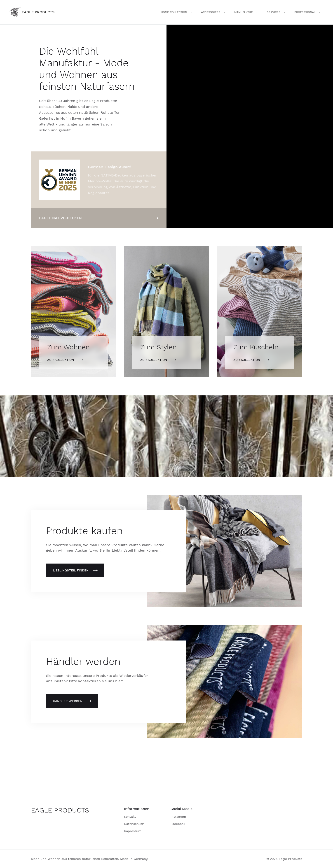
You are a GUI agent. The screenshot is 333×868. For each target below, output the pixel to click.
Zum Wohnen (68, 347)
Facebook (178, 824)
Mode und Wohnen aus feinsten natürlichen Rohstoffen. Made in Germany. (90, 859)
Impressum (133, 831)
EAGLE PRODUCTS (60, 810)
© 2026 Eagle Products (284, 859)
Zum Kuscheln (256, 347)
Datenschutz (134, 824)
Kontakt (130, 817)
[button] (176, 12)
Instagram (178, 817)
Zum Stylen (158, 347)
